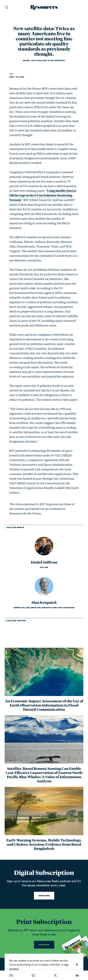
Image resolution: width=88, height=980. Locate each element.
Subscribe (44, 896)
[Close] (77, 965)
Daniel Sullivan (33, 61)
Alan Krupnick (56, 61)
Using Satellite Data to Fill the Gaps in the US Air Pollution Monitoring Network (43, 195)
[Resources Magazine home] (44, 7)
